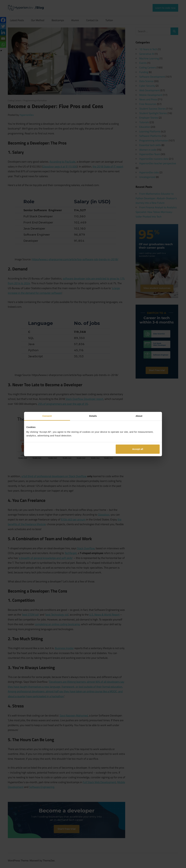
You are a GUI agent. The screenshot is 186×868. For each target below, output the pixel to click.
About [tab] (139, 416)
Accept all (138, 449)
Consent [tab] (47, 416)
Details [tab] (93, 416)
